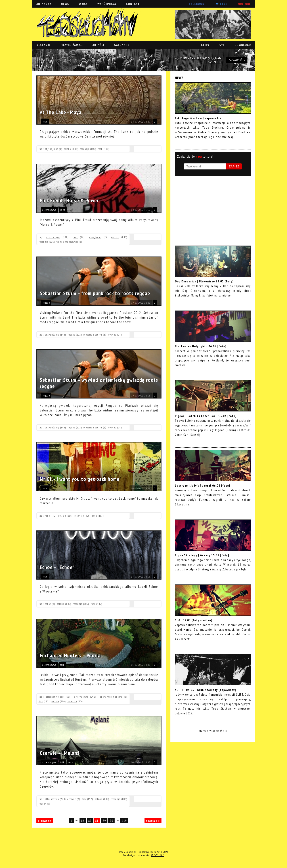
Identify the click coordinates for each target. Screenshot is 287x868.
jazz (63, 210)
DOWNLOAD (243, 45)
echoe (48, 604)
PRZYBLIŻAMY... (72, 45)
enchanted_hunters (111, 697)
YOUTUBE (244, 4)
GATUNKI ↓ (122, 45)
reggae (46, 303)
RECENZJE (44, 45)
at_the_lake (51, 149)
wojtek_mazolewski (67, 242)
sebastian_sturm (93, 335)
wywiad (112, 335)
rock (45, 122)
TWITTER (221, 4)
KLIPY (205, 45)
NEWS (65, 4)
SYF (222, 45)
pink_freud (95, 237)
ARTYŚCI (98, 45)
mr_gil (49, 516)
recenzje (85, 149)
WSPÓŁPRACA (107, 4)
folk (62, 665)
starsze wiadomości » (213, 731)
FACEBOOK (197, 4)
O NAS (83, 4)
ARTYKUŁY (44, 4)
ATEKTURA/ (157, 855)
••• (77, 821)
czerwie (72, 799)
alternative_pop (55, 697)
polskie (68, 149)
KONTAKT (133, 4)
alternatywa (49, 210)
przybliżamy (52, 335)
